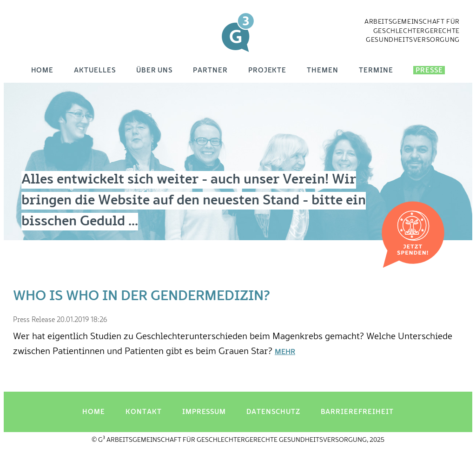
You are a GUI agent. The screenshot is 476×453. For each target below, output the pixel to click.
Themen (323, 70)
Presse (429, 70)
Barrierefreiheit (357, 412)
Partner (210, 70)
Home (43, 70)
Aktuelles (95, 70)
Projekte (268, 70)
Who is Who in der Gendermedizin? (141, 296)
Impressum (204, 412)
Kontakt (144, 412)
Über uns (155, 70)
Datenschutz (273, 412)
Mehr (285, 352)
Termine (376, 70)
